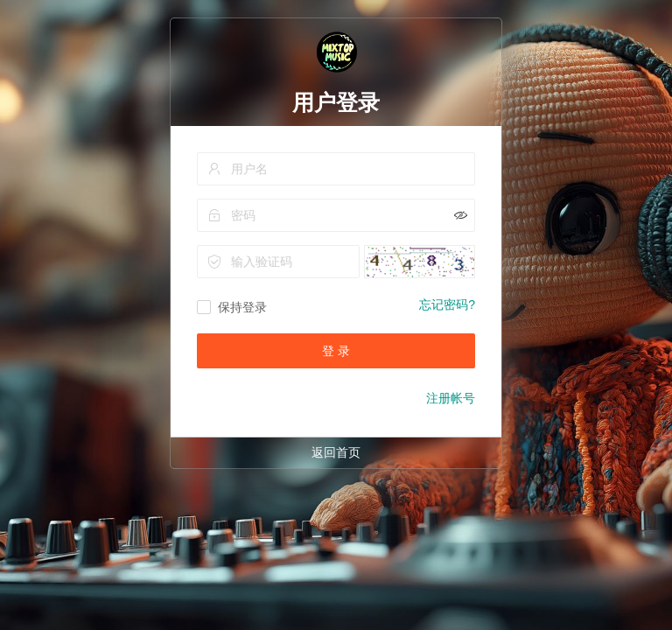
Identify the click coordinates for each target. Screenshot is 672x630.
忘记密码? (447, 304)
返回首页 (336, 452)
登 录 (336, 351)
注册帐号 (451, 398)
